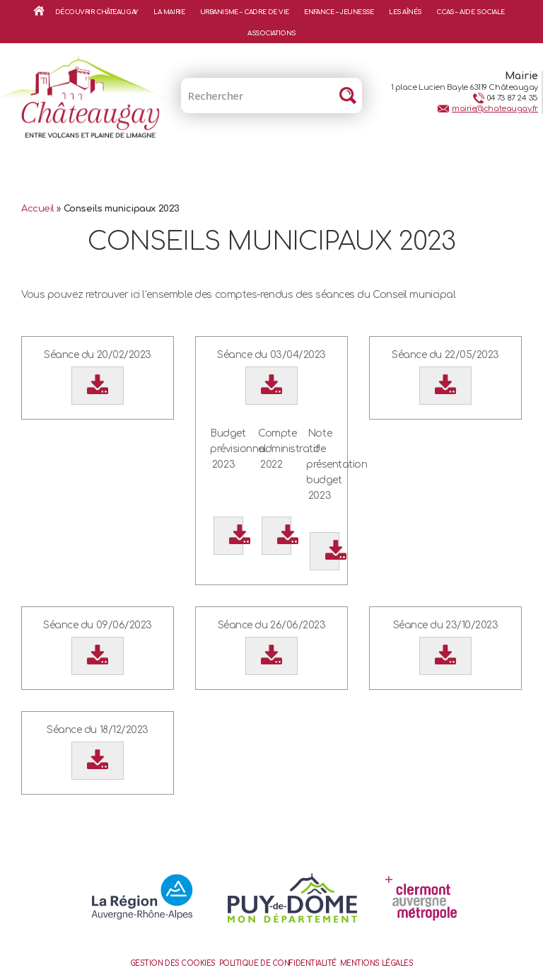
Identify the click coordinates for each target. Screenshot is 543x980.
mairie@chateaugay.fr (495, 109)
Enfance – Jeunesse (339, 12)
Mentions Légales (377, 963)
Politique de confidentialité (278, 963)
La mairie (169, 12)
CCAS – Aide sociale (470, 12)
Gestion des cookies (173, 963)
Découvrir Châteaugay (97, 12)
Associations (271, 33)
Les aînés (405, 12)
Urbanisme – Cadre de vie (245, 12)
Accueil (39, 11)
